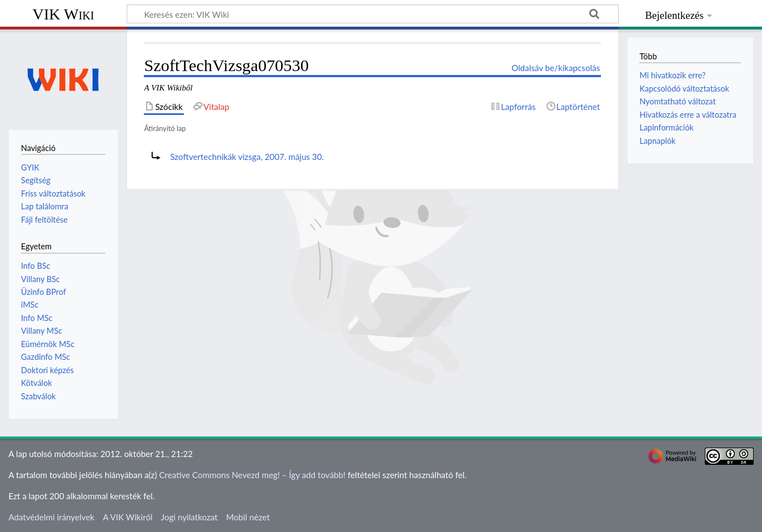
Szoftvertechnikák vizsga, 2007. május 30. (247, 157)
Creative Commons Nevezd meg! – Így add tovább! (252, 475)
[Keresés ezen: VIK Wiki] (373, 14)
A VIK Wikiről (127, 517)
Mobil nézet (248, 517)
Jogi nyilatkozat (189, 517)
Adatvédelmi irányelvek (51, 517)
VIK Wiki (64, 14)
